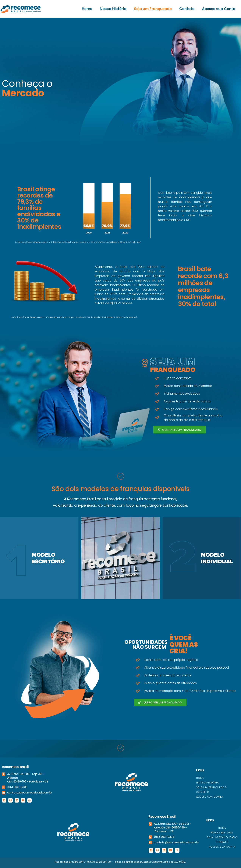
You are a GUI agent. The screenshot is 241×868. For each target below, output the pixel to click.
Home (87, 9)
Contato (187, 9)
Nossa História (113, 9)
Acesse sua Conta (219, 9)
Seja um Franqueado (153, 9)
